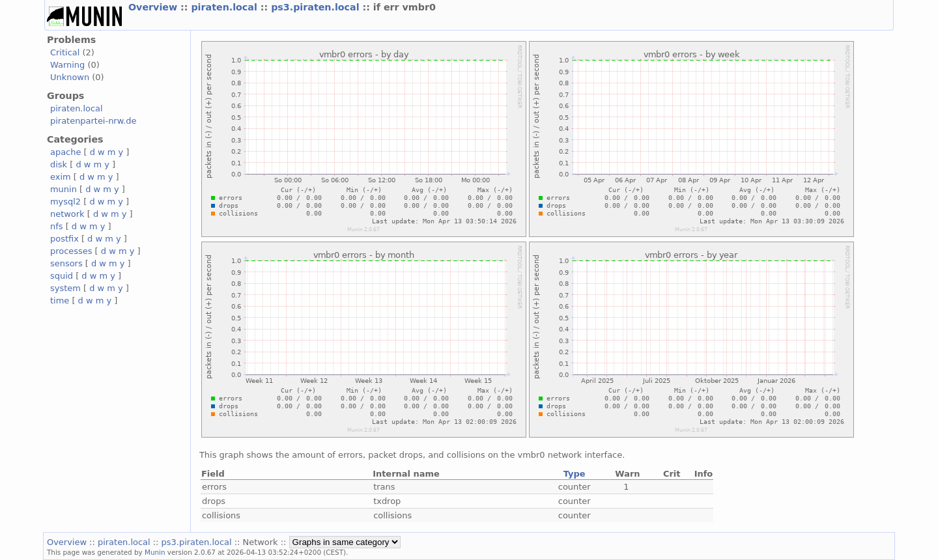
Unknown (70, 77)
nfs (57, 226)
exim (61, 177)
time (60, 301)
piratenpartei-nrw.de (93, 121)
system (65, 288)
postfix (64, 239)
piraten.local (225, 7)
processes (71, 251)
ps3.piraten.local (317, 7)
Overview (154, 7)
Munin (155, 552)
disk (59, 164)
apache (65, 152)
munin (64, 189)
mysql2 (65, 202)
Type (575, 474)
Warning (67, 65)
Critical (65, 52)
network (67, 214)
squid (62, 276)
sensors (66, 263)
